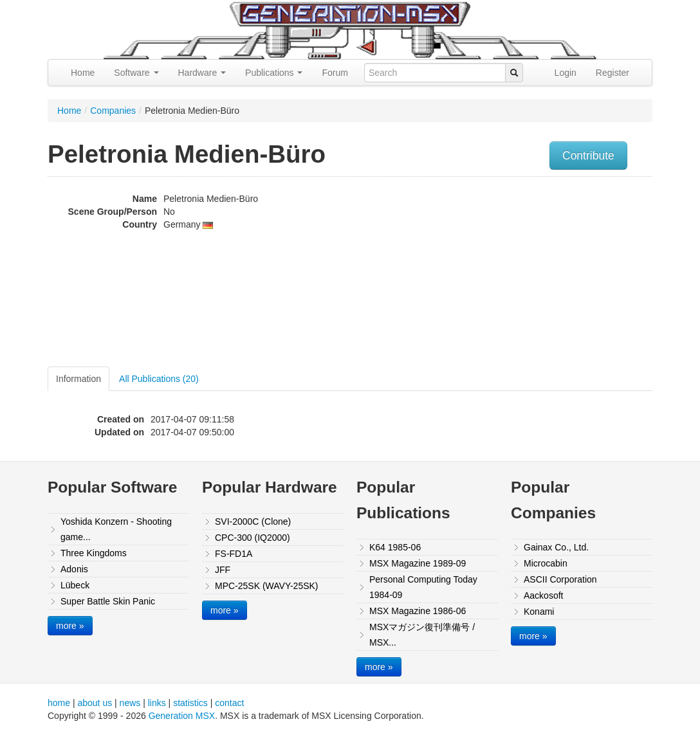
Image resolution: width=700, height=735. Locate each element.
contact (229, 703)
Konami (539, 612)
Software (136, 73)
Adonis (74, 569)
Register (612, 73)
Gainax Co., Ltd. (556, 547)
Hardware (202, 73)
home (59, 703)
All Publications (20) (159, 379)
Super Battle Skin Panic (108, 601)
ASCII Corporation (560, 579)
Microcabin (546, 563)
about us (95, 703)
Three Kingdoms (94, 553)
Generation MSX (182, 716)
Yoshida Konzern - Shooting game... (116, 529)
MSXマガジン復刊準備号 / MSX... (422, 635)
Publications (274, 73)
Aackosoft (543, 595)
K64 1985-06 (395, 547)
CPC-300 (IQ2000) (253, 538)
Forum (335, 73)
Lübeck (75, 585)
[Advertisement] (567, 273)
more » (70, 626)
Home (83, 73)
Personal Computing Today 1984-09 (423, 587)
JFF (223, 570)
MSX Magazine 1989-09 (418, 563)
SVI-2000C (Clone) (253, 522)
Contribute (588, 156)
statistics (190, 703)
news (130, 703)
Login (566, 73)
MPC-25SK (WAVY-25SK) (267, 586)
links (157, 703)
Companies (113, 111)
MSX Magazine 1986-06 (418, 611)
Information (78, 379)
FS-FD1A (234, 554)
